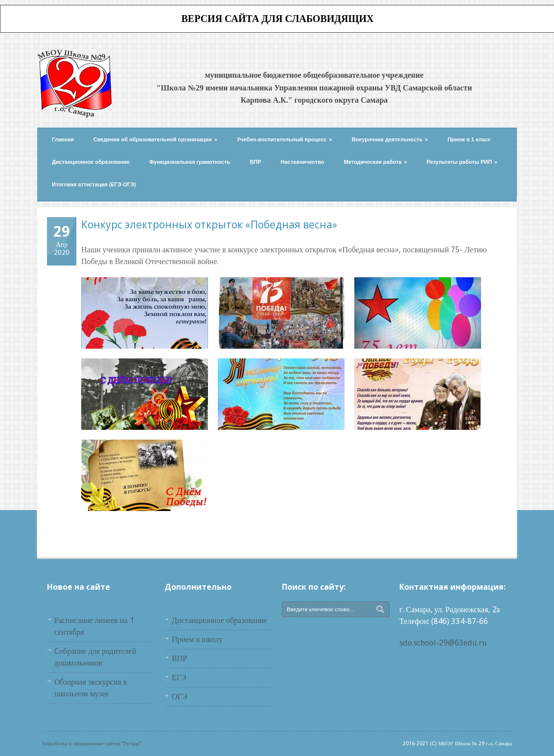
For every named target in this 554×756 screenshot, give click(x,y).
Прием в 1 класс (469, 139)
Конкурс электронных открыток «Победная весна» (209, 224)
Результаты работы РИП (462, 162)
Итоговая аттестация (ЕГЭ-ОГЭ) (94, 184)
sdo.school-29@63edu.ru (443, 643)
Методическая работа (376, 162)
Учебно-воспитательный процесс (285, 139)
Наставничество (303, 162)
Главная (63, 139)
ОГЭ (179, 697)
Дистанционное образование (91, 162)
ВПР (255, 162)
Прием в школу (197, 639)
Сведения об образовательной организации (155, 139)
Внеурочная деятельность (390, 139)
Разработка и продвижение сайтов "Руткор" (92, 744)
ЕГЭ (179, 678)
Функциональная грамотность (190, 162)
